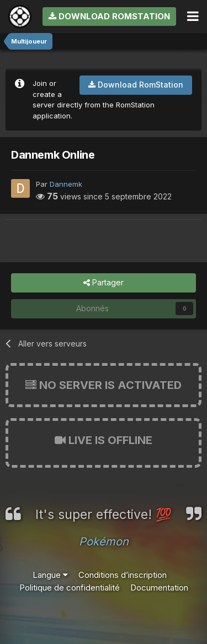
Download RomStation (109, 16)
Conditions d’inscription (123, 575)
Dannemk (66, 184)
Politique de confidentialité (70, 588)
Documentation (159, 588)
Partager (104, 283)
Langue (50, 575)
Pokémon (104, 542)
